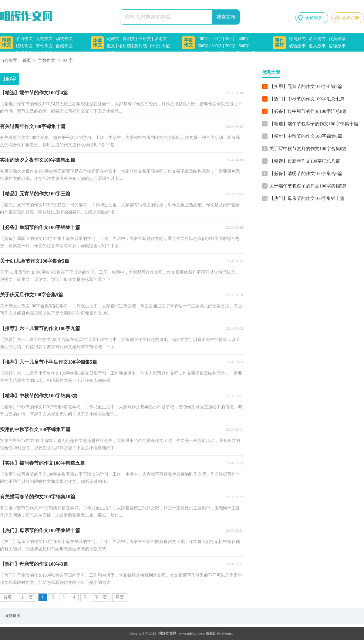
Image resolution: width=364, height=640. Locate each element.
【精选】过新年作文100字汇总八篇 (305, 161)
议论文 (160, 39)
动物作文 (64, 39)
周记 (166, 46)
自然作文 (64, 46)
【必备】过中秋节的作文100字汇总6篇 (308, 111)
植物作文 (24, 46)
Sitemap (227, 633)
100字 (203, 39)
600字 (217, 46)
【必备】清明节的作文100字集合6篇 (306, 173)
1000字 (218, 53)
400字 (244, 39)
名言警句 (317, 39)
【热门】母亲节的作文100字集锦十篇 (307, 198)
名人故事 (317, 46)
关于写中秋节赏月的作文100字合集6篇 (308, 149)
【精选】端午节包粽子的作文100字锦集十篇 (314, 124)
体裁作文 (97, 43)
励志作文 (44, 53)
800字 (244, 46)
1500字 (249, 53)
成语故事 (297, 46)
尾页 (120, 597)
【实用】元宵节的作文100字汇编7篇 (306, 86)
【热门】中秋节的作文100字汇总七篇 (307, 99)
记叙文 (113, 39)
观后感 (140, 46)
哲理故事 (337, 46)
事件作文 (44, 46)
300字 (230, 39)
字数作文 (188, 43)
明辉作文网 (167, 633)
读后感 (125, 46)
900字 (203, 53)
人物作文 (44, 39)
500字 (203, 46)
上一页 (27, 597)
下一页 (101, 597)
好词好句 (297, 39)
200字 (217, 39)
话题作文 (6, 43)
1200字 (234, 53)
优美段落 (337, 39)
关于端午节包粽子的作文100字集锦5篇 (308, 186)
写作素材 (279, 43)
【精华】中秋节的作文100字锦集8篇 (306, 136)
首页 (27, 61)
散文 (111, 46)
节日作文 (24, 39)
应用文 (145, 39)
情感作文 (24, 53)
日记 (154, 46)
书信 (111, 53)
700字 (230, 46)
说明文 (129, 39)
